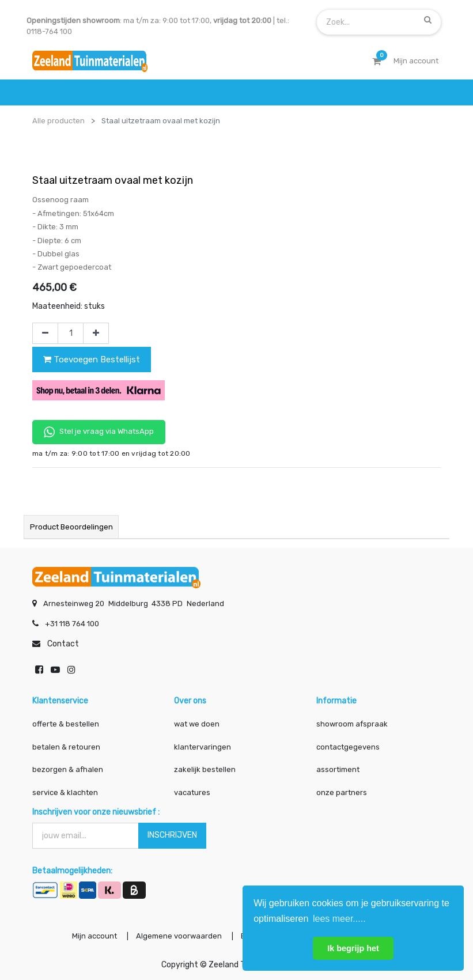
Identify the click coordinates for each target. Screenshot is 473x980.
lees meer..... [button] (339, 919)
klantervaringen (203, 746)
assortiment (338, 769)
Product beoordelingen (71, 527)
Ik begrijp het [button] (353, 948)
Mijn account (93, 936)
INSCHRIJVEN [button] (172, 835)
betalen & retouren (66, 746)
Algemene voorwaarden (178, 936)
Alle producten (58, 121)
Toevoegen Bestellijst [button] (92, 360)
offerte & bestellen (67, 724)
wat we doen (197, 724)
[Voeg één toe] (96, 334)
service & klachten (65, 792)
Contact (63, 644)
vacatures (192, 792)
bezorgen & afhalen (68, 769)
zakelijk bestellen (205, 769)
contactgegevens (348, 746)
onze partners (342, 792)
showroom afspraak (352, 724)
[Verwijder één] (45, 334)
